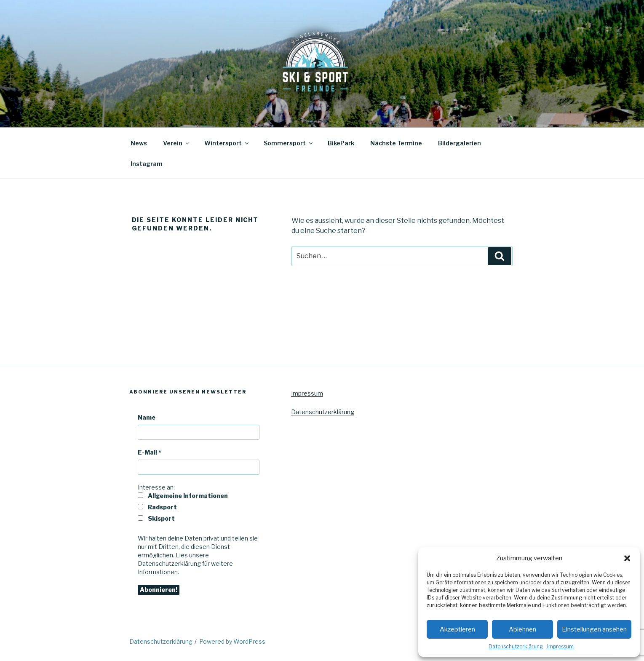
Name (147, 417)
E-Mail (150, 452)
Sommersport (289, 143)
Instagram (147, 164)
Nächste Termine (396, 143)
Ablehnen (522, 629)
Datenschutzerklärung (516, 646)
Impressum (560, 646)
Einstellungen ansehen (594, 629)
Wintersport (227, 143)
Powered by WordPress (232, 641)
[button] (627, 558)
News (139, 143)
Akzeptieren (457, 629)
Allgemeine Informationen (183, 496)
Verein (177, 143)
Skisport (156, 518)
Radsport (157, 507)
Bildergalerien (460, 143)
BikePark (341, 143)
